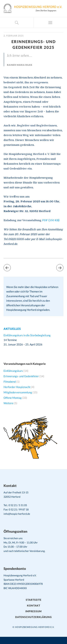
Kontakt (34, 605)
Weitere (8, 403)
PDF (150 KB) (51, 220)
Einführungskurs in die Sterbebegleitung (27, 335)
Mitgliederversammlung (18, 392)
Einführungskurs (13, 371)
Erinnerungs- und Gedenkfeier (21, 376)
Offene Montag (13, 398)
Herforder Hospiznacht (17, 387)
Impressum (33, 611)
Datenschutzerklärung (33, 617)
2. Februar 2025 (14, 36)
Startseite (34, 600)
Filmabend (10, 382)
